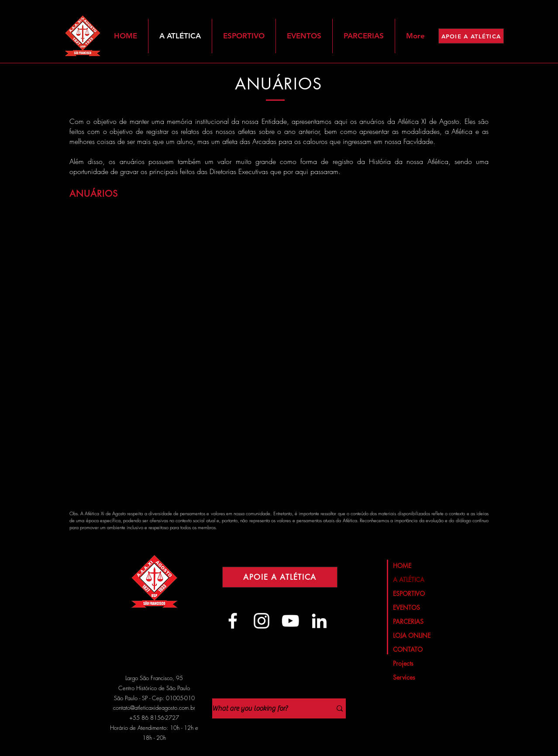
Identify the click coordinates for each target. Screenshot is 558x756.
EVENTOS (406, 607)
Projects (403, 663)
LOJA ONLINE (412, 635)
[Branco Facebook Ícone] (233, 621)
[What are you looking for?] (265, 708)
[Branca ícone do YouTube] (290, 621)
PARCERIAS (408, 621)
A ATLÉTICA (409, 580)
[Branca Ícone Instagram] (262, 621)
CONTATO (408, 649)
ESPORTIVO (409, 594)
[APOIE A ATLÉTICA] (471, 36)
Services (404, 677)
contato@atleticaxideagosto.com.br (154, 708)
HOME (402, 566)
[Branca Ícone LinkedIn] (319, 621)
